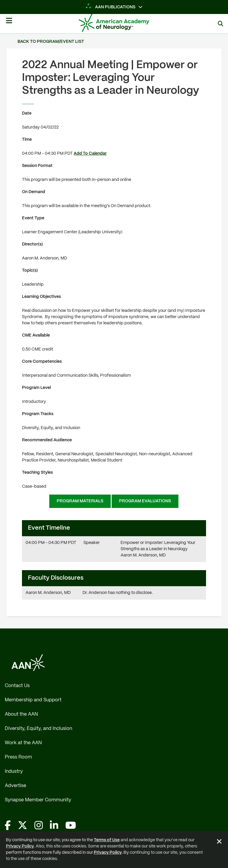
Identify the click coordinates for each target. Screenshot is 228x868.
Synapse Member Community (38, 800)
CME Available (36, 335)
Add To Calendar (90, 154)
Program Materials (80, 501)
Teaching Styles (37, 473)
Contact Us (17, 686)
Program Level (36, 388)
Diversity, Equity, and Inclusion (38, 729)
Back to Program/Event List (51, 42)
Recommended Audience (47, 440)
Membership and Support (33, 700)
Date (27, 113)
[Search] (221, 24)
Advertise (15, 786)
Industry (14, 771)
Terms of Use (107, 840)
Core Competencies (42, 362)
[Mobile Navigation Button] (9, 23)
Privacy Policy (20, 846)
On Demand (34, 192)
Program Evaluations (145, 501)
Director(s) (33, 244)
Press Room (18, 757)
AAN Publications (111, 7)
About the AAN (21, 714)
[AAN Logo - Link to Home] (123, 23)
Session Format (37, 166)
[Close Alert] (219, 842)
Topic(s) (30, 270)
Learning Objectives (41, 297)
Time (27, 140)
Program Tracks (38, 414)
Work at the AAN (23, 743)
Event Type (33, 218)
